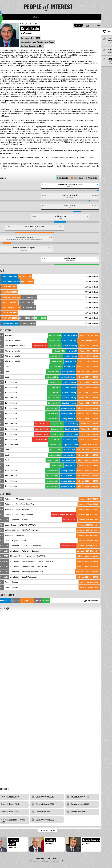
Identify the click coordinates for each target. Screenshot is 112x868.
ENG (98, 25)
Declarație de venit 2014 (10, 804)
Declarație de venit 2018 (10, 796)
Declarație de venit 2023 (80, 812)
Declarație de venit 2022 (45, 812)
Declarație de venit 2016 (80, 796)
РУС (93, 25)
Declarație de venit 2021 (10, 812)
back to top (48, 830)
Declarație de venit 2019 (45, 804)
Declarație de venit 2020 (80, 804)
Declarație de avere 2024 (45, 819)
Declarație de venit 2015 (45, 796)
